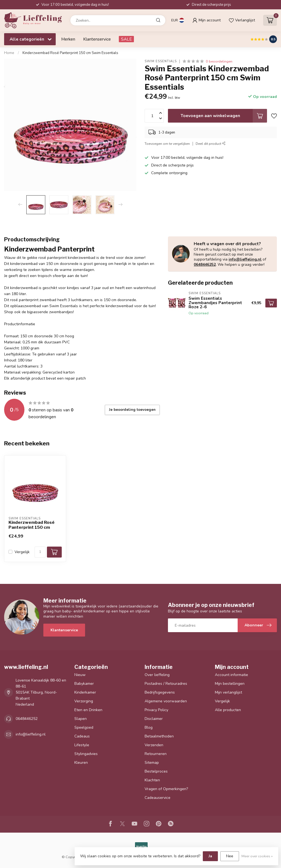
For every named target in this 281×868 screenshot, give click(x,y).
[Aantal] (40, 552)
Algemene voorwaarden (166, 701)
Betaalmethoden (159, 736)
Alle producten (228, 710)
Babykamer (84, 684)
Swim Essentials (161, 61)
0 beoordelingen (219, 61)
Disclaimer (154, 719)
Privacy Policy (156, 710)
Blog (149, 727)
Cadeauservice (158, 798)
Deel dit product (211, 144)
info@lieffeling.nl (245, 259)
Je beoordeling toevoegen (132, 410)
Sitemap (152, 763)
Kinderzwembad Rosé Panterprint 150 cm (32, 525)
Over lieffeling (157, 675)
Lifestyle (82, 745)
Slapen (81, 719)
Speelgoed (84, 727)
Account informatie (231, 675)
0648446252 (205, 265)
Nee (230, 856)
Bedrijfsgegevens (160, 692)
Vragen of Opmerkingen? (166, 789)
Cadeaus (82, 736)
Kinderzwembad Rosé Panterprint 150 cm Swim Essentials (70, 53)
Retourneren (156, 754)
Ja (210, 856)
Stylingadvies (86, 754)
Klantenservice (97, 39)
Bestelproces (156, 771)
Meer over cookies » (257, 856)
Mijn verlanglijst (228, 692)
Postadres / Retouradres (166, 684)
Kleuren (81, 763)
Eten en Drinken (88, 710)
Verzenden (154, 745)
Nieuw (80, 675)
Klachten (152, 780)
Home (9, 53)
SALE (126, 39)
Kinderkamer (85, 692)
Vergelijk (22, 552)
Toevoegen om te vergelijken (167, 144)
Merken (68, 39)
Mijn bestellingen (230, 684)
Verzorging (84, 701)
